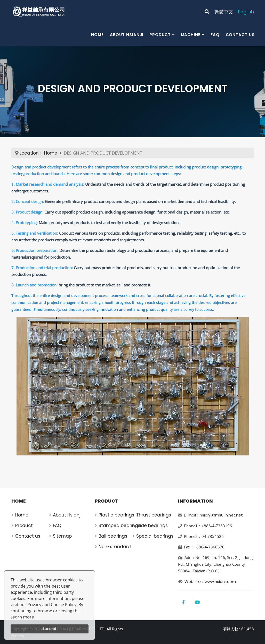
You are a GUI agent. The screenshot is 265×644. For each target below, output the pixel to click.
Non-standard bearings (115, 547)
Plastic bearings (116, 515)
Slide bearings (152, 526)
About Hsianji (127, 35)
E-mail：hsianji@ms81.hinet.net (213, 515)
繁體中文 (224, 12)
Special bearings (155, 536)
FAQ (215, 35)
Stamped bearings (119, 526)
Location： (31, 153)
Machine (191, 35)
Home (97, 35)
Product (160, 35)
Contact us (240, 35)
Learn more (22, 617)
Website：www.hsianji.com (210, 582)
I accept (50, 629)
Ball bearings (113, 536)
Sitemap (62, 536)
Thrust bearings (154, 515)
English (246, 12)
